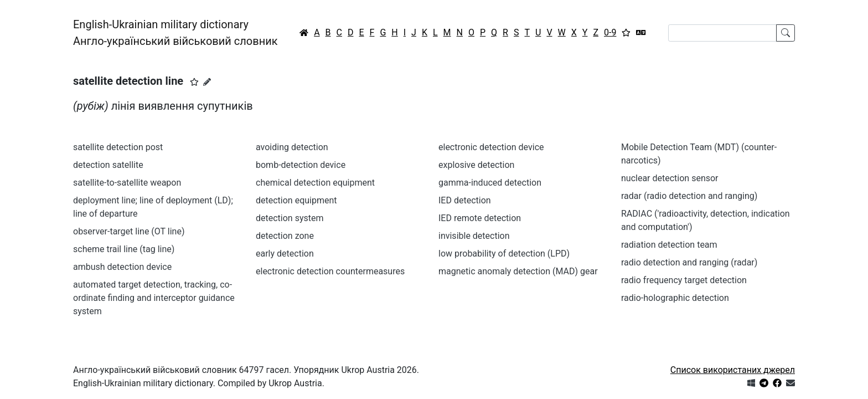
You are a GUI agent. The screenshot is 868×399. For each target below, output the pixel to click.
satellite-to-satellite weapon (127, 183)
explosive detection (476, 165)
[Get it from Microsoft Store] (751, 383)
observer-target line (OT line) (129, 231)
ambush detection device (122, 267)
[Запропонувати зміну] (207, 82)
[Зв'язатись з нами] (790, 383)
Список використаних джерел (733, 370)
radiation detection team (669, 245)
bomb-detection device (301, 165)
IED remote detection (480, 218)
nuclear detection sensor (670, 178)
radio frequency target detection (684, 280)
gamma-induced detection (490, 183)
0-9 (610, 32)
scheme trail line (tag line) (124, 249)
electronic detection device (491, 147)
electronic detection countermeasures (330, 271)
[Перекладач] (641, 33)
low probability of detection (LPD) (504, 254)
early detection (285, 254)
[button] (194, 82)
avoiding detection (292, 147)
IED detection (465, 200)
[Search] (722, 33)
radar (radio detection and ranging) (689, 196)
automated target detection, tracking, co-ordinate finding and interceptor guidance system (154, 298)
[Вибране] (626, 33)
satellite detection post (118, 147)
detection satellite (108, 165)
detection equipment (296, 200)
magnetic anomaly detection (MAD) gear (518, 271)
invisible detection (474, 236)
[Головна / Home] (304, 33)
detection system (290, 218)
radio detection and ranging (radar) (689, 262)
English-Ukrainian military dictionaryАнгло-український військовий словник (175, 33)
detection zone (285, 236)
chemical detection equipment (315, 183)
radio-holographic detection (675, 298)
